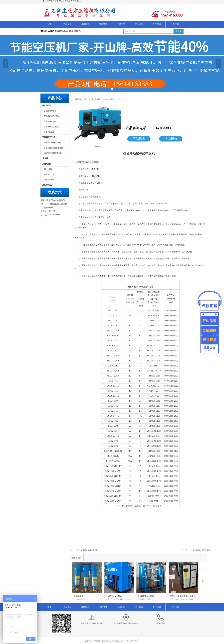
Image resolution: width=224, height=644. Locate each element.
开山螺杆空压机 (50, 111)
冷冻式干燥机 (49, 180)
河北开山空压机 (81, 99)
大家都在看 (76, 558)
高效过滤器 (48, 169)
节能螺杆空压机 (49, 137)
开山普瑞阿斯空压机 (52, 127)
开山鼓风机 (47, 185)
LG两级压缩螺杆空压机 (53, 153)
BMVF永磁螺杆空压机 (52, 143)
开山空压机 (96, 99)
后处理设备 (47, 164)
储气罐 (45, 158)
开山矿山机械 (49, 132)
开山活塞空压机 (50, 121)
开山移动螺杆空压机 (52, 116)
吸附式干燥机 (49, 174)
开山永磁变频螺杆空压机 (53, 148)
